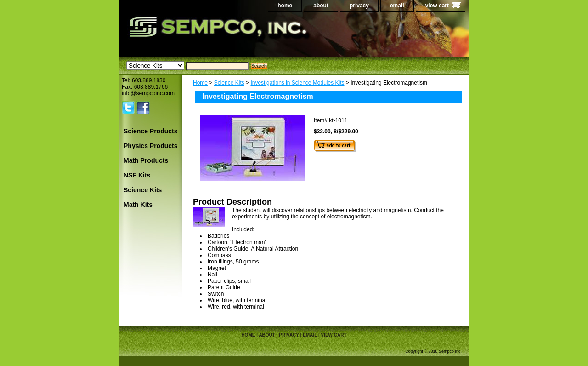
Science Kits (229, 83)
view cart (437, 6)
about (321, 6)
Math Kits (138, 205)
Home (200, 83)
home (285, 6)
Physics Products (151, 146)
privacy (359, 6)
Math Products (146, 160)
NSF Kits (137, 175)
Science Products (151, 131)
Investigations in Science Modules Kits (297, 83)
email (397, 6)
